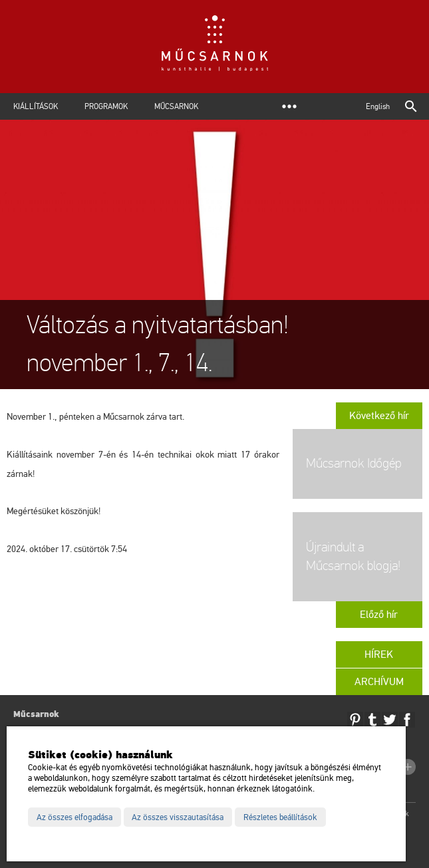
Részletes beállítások (280, 817)
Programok (106, 106)
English (378, 106)
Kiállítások (36, 106)
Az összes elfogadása (74, 817)
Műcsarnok (176, 106)
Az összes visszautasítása (178, 817)
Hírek (379, 654)
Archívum (379, 682)
